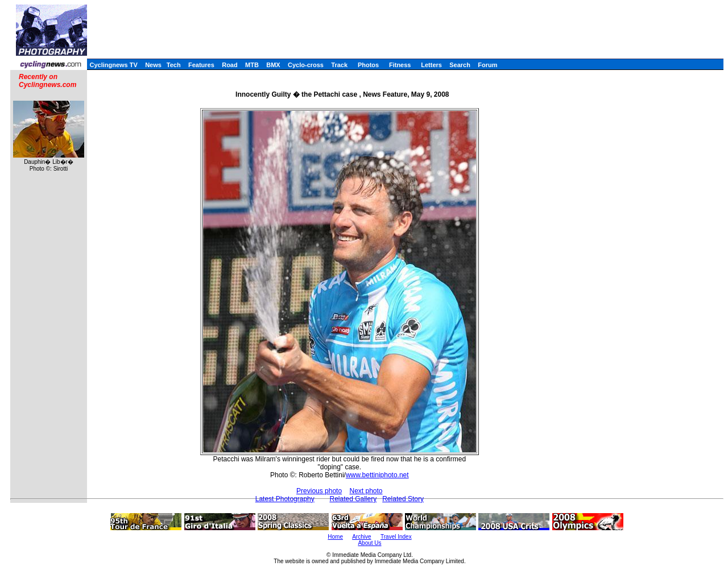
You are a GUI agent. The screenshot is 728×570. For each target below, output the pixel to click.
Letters (431, 65)
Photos (368, 65)
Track (339, 65)
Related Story (403, 499)
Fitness (400, 65)
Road (230, 65)
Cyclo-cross (306, 65)
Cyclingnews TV (113, 65)
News (153, 65)
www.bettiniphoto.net (377, 475)
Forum (487, 65)
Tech (174, 65)
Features (201, 65)
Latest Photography (285, 499)
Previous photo (319, 491)
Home (335, 537)
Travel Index (396, 537)
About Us (369, 543)
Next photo (366, 491)
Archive (361, 537)
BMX (273, 65)
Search (460, 65)
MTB (252, 65)
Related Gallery (353, 499)
